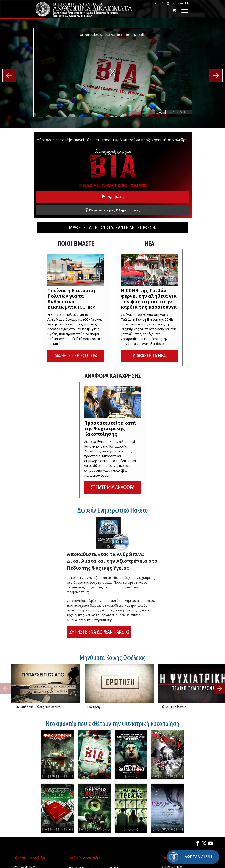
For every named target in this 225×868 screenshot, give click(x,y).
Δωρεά (159, 3)
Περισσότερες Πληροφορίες (112, 210)
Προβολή (113, 197)
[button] (9, 75)
